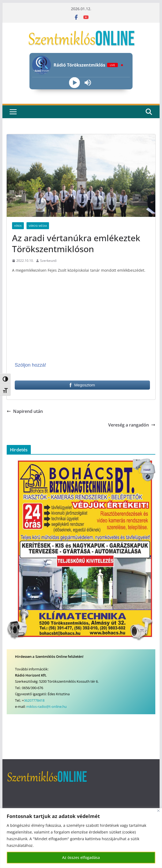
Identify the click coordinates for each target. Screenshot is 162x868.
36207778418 (34, 700)
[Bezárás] (158, 811)
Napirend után (25, 411)
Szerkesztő (48, 261)
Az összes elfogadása (81, 857)
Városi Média (38, 226)
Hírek (18, 226)
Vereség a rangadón (132, 425)
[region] (81, 838)
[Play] (74, 83)
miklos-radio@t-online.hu (46, 706)
